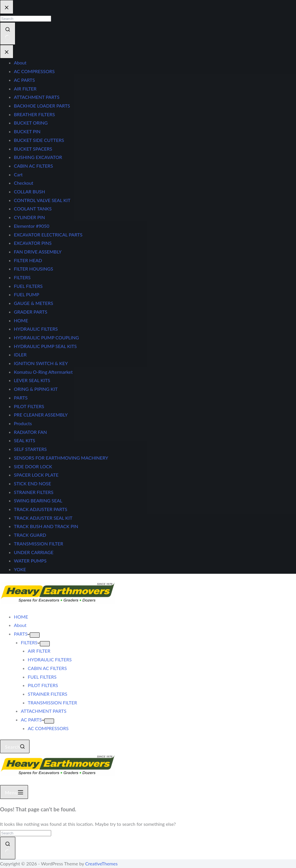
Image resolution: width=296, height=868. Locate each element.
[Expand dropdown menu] (35, 635)
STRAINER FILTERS (48, 694)
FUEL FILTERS (42, 677)
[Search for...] (26, 833)
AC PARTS (33, 720)
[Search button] (8, 848)
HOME (21, 617)
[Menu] (14, 792)
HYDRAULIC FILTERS (50, 659)
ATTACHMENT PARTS (44, 711)
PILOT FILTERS (43, 685)
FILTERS (30, 642)
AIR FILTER (39, 651)
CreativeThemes (101, 864)
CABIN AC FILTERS (47, 668)
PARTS (22, 634)
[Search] (15, 747)
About (20, 625)
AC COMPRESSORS (48, 728)
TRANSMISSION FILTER (52, 703)
